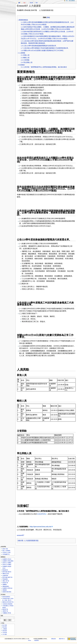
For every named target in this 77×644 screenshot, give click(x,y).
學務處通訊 (5, 579)
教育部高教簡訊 (6, 597)
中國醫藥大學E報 (7, 613)
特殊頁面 (5, 631)
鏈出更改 (5, 627)
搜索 (2, 616)
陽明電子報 (5, 609)
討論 (24, 3)
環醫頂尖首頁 (6, 574)
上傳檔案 (5, 629)
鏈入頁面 (5, 625)
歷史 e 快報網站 (7, 551)
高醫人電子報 (6, 581)
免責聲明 (36, 640)
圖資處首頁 (5, 570)
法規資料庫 (41, 514)
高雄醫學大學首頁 (7, 559)
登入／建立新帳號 (70, 1)
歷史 (37, 3)
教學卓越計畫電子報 (7, 577)
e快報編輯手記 (6, 554)
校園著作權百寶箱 (7, 592)
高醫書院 (5, 590)
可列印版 (5, 632)
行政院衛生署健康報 (7, 604)
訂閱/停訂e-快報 (6, 552)
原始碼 (31, 3)
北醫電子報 (5, 611)
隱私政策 (54, 639)
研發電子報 (5, 583)
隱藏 (48, 17)
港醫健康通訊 (6, 586)
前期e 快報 (5, 549)
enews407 (21, 535)
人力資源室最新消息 (31, 541)
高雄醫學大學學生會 (7, 588)
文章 (19, 3)
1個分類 (20, 541)
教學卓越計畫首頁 (7, 572)
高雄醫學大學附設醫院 (8, 561)
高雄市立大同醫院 (7, 565)
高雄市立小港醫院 (7, 563)
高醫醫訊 (5, 584)
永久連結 (5, 634)
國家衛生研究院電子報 (8, 602)
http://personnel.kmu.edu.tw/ (41, 527)
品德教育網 (5, 575)
